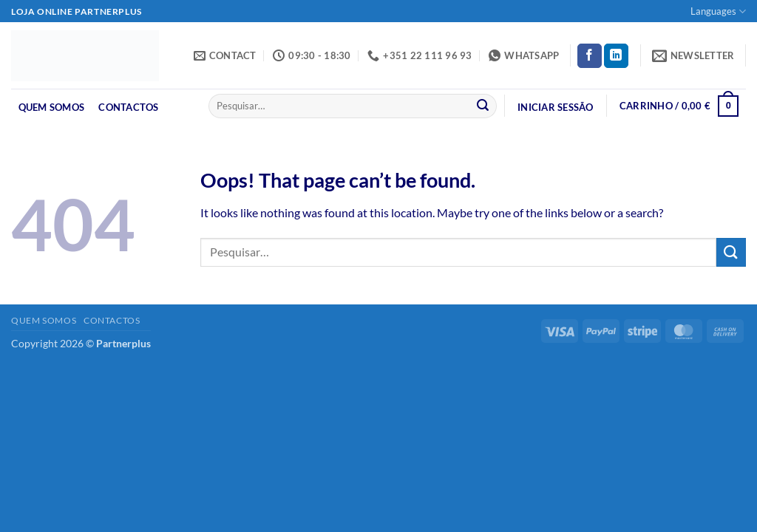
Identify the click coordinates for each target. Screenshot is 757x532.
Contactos (128, 107)
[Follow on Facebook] (590, 56)
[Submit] (483, 106)
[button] (693, 55)
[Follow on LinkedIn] (616, 56)
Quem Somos (52, 107)
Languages (718, 11)
